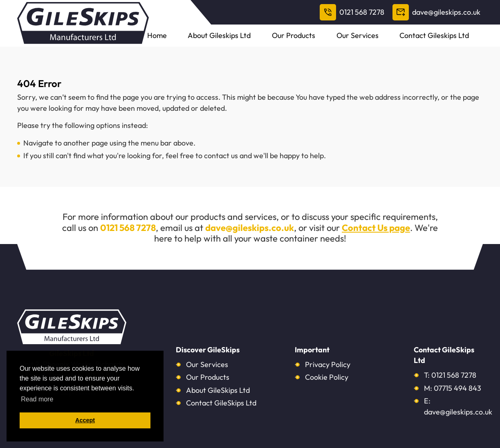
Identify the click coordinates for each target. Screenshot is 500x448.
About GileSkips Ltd (218, 390)
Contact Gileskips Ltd (450, 41)
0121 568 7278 (352, 12)
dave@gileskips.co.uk (436, 12)
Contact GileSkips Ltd (221, 403)
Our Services (385, 41)
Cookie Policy (327, 377)
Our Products (333, 41)
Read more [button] (37, 399)
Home (221, 41)
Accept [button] (85, 420)
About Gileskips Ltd (271, 41)
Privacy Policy (328, 364)
